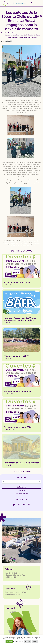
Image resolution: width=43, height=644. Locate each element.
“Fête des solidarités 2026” (16, 356)
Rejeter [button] (35, 641)
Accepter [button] (9, 641)
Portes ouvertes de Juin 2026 (17, 282)
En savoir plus (18, 641)
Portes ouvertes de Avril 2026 (17, 391)
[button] (39, 3)
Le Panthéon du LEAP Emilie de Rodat (21, 463)
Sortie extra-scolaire (21, 494)
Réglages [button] (28, 641)
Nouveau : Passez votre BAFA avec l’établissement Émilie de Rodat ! (20, 319)
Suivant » (28, 472)
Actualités (22, 491)
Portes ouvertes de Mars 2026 (18, 427)
